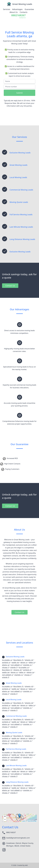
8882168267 (11, 832)
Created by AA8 (22, 865)
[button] (19, 816)
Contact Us (10, 286)
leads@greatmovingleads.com (18, 838)
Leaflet (23, 821)
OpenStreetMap (32, 821)
